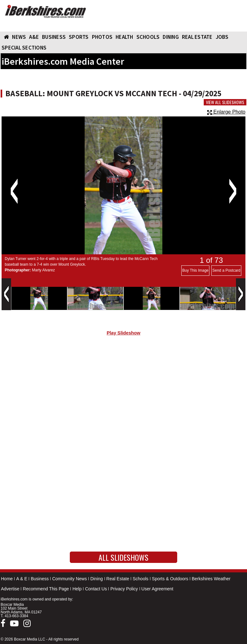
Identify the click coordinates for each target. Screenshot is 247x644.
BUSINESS (54, 37)
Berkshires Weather (211, 579)
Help (77, 589)
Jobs (222, 37)
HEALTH (124, 37)
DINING (171, 37)
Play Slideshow (124, 333)
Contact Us (96, 589)
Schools (141, 579)
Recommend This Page (46, 589)
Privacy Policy (124, 589)
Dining (97, 579)
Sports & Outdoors (170, 579)
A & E (22, 579)
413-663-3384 (17, 616)
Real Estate (118, 579)
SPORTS (79, 37)
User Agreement (157, 589)
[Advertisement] (123, 394)
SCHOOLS (148, 37)
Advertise (10, 589)
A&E (34, 37)
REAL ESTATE (197, 37)
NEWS (19, 37)
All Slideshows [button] (123, 557)
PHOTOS (102, 37)
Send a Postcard (226, 270)
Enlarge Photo (226, 112)
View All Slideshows (225, 102)
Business (40, 579)
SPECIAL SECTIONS (24, 48)
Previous (14, 191)
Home (7, 579)
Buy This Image (195, 270)
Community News (69, 579)
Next (233, 191)
